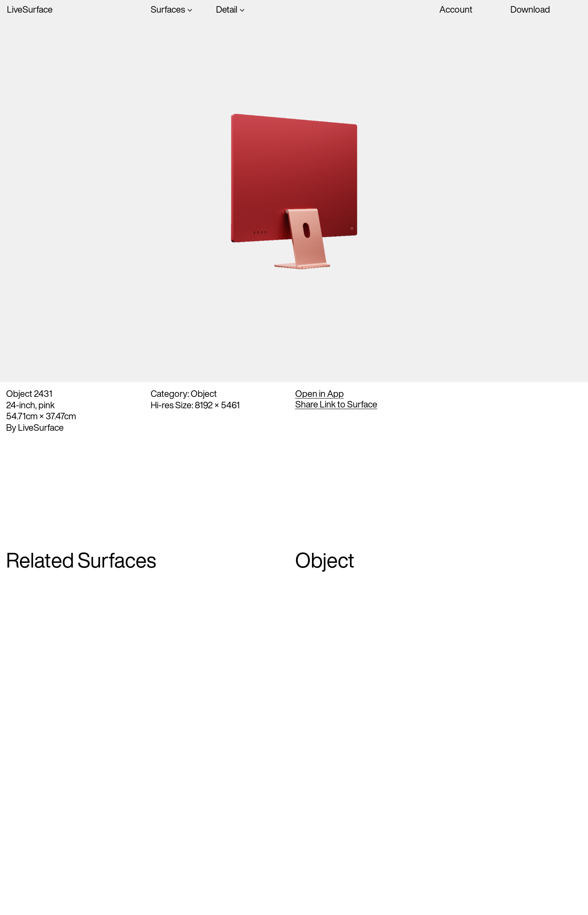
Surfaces (168, 10)
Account (456, 9)
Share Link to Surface (336, 404)
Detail (227, 10)
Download (530, 9)
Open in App (320, 394)
